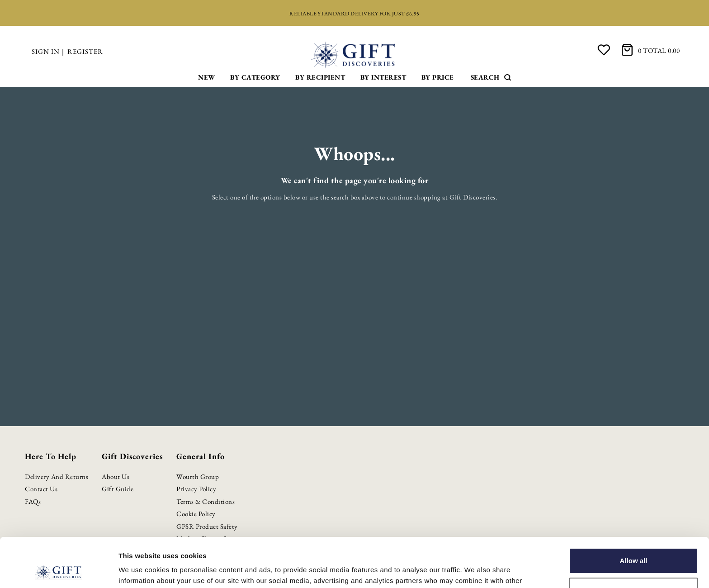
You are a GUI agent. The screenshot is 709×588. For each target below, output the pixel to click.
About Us (116, 477)
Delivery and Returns (57, 477)
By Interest (383, 77)
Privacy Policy (196, 489)
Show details (139, 570)
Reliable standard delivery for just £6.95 (354, 14)
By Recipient (320, 77)
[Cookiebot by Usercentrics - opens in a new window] (59, 570)
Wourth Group (198, 477)
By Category (255, 77)
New (207, 77)
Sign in (46, 51)
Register (85, 51)
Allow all (634, 514)
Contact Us (41, 489)
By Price (438, 77)
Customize (634, 544)
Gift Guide (118, 489)
